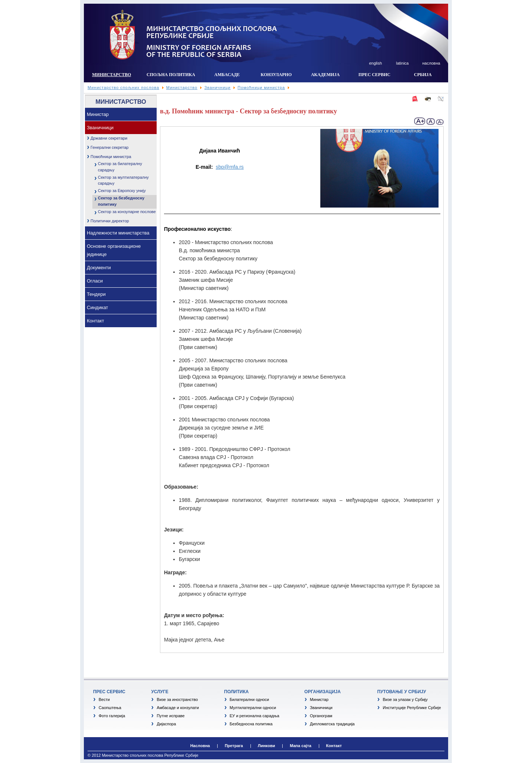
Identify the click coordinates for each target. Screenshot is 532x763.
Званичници (217, 88)
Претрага (234, 746)
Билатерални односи (250, 699)
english (376, 63)
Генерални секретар (110, 147)
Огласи (95, 281)
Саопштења (110, 708)
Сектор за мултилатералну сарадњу (123, 180)
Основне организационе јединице (114, 250)
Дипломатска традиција (332, 724)
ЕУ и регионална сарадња (255, 716)
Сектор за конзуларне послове (127, 212)
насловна (431, 63)
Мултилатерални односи (253, 708)
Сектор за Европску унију (122, 191)
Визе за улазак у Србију (405, 699)
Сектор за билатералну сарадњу (120, 167)
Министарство (182, 88)
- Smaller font (440, 121)
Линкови (267, 746)
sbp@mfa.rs (230, 167)
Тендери (96, 294)
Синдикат (98, 307)
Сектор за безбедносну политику (121, 201)
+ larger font (420, 121)
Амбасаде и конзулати (178, 708)
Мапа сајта (300, 746)
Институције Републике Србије (412, 708)
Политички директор (110, 221)
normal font (431, 121)
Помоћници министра (261, 88)
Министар (98, 114)
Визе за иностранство (177, 699)
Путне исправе (170, 716)
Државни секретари (109, 138)
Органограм (321, 716)
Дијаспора (166, 724)
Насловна (200, 746)
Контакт (96, 321)
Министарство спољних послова (123, 88)
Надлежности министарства (118, 233)
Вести (104, 699)
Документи (99, 268)
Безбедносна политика (251, 724)
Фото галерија (112, 716)
